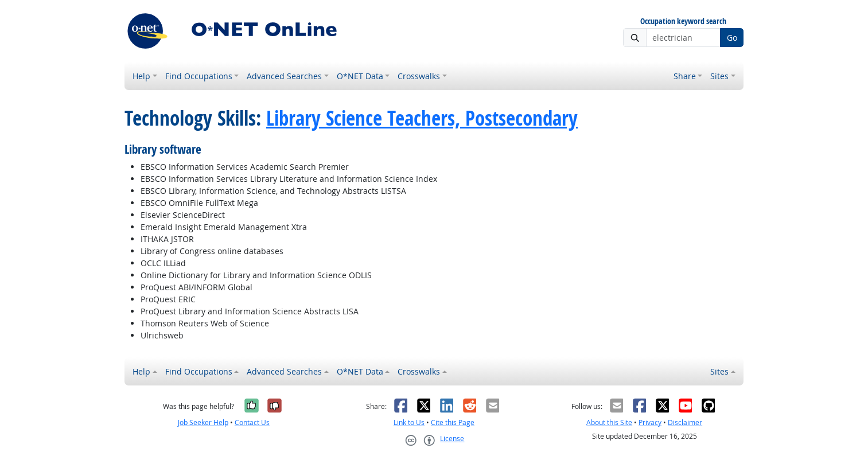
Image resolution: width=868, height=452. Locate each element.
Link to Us (409, 422)
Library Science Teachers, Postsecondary (422, 118)
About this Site (609, 422)
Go (732, 38)
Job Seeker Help (203, 422)
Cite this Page (453, 422)
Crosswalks (419, 76)
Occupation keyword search (683, 22)
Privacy (650, 422)
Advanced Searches (284, 76)
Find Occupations (199, 76)
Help (141, 76)
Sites (719, 76)
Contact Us (252, 422)
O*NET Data (360, 76)
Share (685, 76)
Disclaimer (685, 422)
